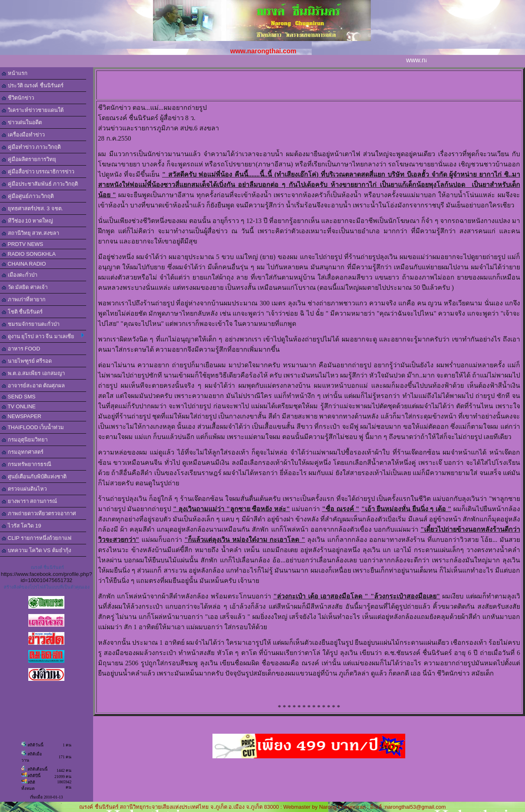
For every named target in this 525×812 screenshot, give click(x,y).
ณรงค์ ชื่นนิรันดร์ (47, 567)
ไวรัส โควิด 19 (21, 526)
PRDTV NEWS (22, 244)
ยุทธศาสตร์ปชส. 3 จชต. (32, 208)
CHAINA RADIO (24, 264)
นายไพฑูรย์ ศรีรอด (27, 361)
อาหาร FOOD (21, 349)
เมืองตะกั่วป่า (19, 275)
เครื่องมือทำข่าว (23, 135)
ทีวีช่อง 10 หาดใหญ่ (27, 221)
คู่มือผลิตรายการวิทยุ (29, 159)
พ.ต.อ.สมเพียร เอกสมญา (33, 373)
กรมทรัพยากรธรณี (26, 464)
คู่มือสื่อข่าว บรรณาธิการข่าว (38, 172)
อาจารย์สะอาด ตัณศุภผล (33, 386)
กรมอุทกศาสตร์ (23, 452)
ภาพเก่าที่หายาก (24, 299)
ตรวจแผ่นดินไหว (24, 489)
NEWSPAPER (22, 416)
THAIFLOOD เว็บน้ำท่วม (33, 427)
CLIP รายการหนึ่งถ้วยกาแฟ (37, 538)
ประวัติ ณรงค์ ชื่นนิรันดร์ (33, 85)
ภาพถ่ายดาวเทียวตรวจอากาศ (39, 513)
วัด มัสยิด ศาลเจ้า (25, 287)
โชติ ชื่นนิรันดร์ (22, 312)
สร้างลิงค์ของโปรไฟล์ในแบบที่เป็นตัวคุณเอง (47, 587)
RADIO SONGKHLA (29, 254)
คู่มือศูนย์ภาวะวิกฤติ (28, 196)
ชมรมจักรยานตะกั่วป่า (31, 324)
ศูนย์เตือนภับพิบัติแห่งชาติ (34, 477)
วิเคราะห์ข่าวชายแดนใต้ (33, 110)
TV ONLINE (19, 406)
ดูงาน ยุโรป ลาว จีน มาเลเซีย (43, 336)
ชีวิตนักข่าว (18, 98)
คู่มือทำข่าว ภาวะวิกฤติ (31, 147)
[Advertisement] (310, 84)
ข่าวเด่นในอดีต (22, 122)
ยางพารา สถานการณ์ (29, 501)
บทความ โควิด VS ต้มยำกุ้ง (36, 550)
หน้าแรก (15, 73)
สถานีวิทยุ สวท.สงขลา (30, 233)
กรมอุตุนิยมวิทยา (25, 440)
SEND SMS (19, 397)
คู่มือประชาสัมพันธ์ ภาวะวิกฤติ (40, 184)
